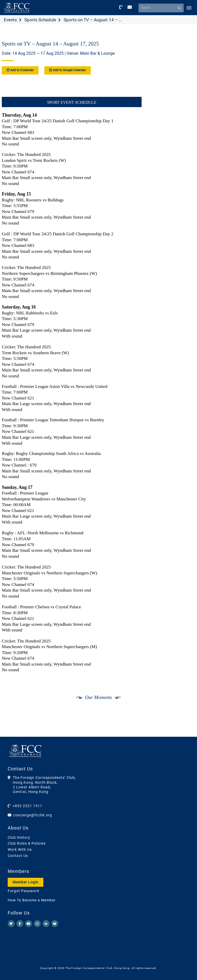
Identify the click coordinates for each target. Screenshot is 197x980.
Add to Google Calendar (68, 70)
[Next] (186, 724)
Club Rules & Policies (27, 843)
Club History (19, 837)
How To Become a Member (32, 900)
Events (10, 20)
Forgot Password (23, 891)
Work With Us (20, 850)
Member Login (26, 882)
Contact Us (18, 856)
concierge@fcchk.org (33, 815)
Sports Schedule (40, 20)
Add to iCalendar (20, 70)
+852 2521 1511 (27, 806)
